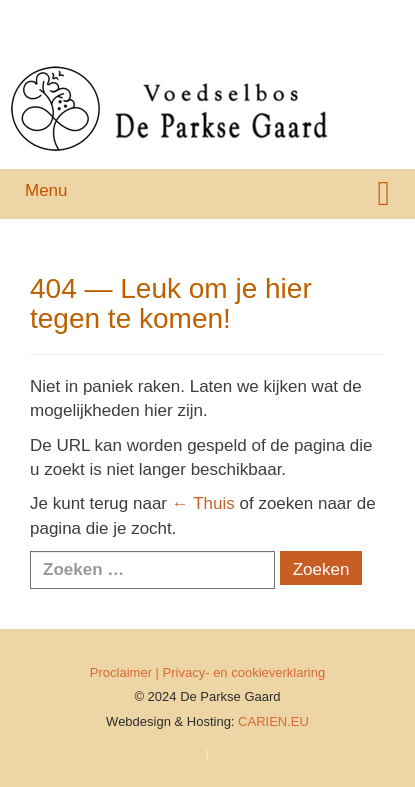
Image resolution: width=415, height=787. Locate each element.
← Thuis (203, 503)
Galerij (282, 17)
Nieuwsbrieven (54, 41)
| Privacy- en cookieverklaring (241, 672)
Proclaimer (121, 672)
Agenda (147, 41)
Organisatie (204, 17)
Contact (218, 41)
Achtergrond (108, 17)
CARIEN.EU (273, 721)
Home (28, 17)
